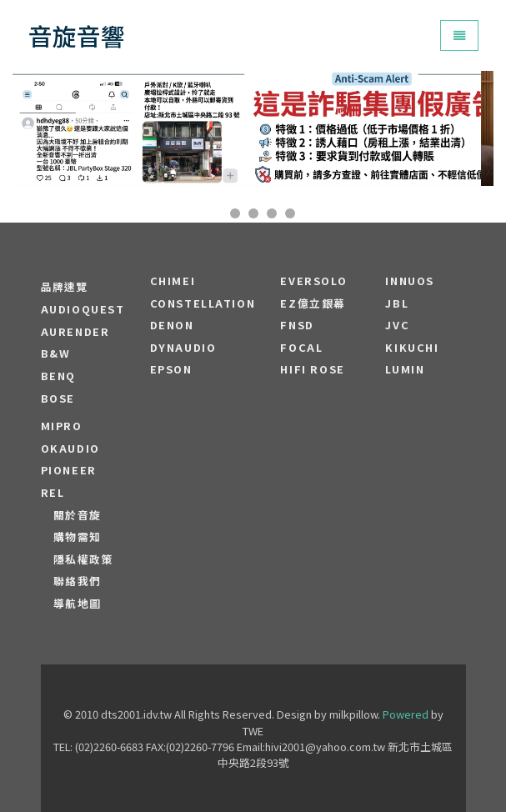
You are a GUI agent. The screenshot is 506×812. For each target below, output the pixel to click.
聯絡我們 (78, 581)
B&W (56, 353)
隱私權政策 (84, 559)
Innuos (410, 281)
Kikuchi (412, 348)
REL (53, 493)
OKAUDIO (70, 449)
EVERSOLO (313, 281)
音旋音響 (77, 35)
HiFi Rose (312, 369)
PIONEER (69, 470)
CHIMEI (173, 281)
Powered (406, 714)
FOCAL (301, 348)
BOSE (58, 398)
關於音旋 (78, 515)
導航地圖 (78, 604)
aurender (75, 332)
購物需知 (78, 537)
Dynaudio (183, 348)
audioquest (83, 309)
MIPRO (62, 426)
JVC (397, 325)
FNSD (297, 325)
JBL (397, 303)
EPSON (171, 369)
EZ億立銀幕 (313, 303)
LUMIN (405, 369)
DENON (172, 325)
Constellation (203, 303)
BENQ (58, 376)
